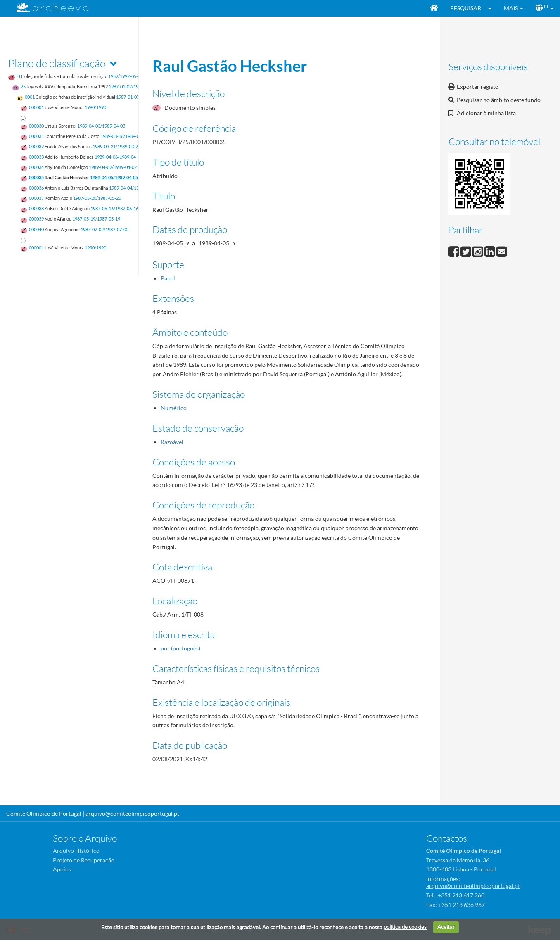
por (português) (180, 648)
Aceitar (446, 927)
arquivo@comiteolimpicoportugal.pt (132, 813)
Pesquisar (466, 8)
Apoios (62, 869)
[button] (492, 8)
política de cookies (405, 927)
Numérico (174, 408)
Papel (168, 278)
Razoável (172, 442)
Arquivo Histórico (76, 851)
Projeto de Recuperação (84, 860)
